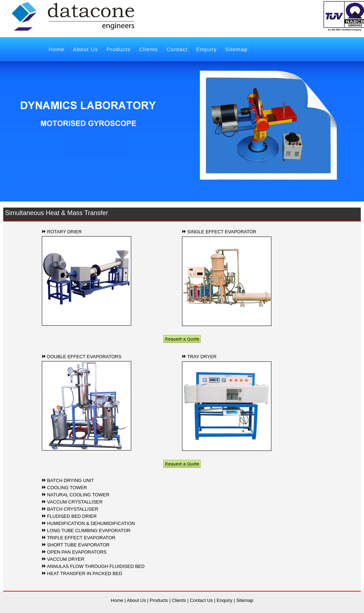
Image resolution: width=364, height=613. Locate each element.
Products (119, 49)
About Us (85, 49)
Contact (177, 49)
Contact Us (201, 600)
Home (56, 49)
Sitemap (236, 49)
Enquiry (206, 49)
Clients (149, 49)
